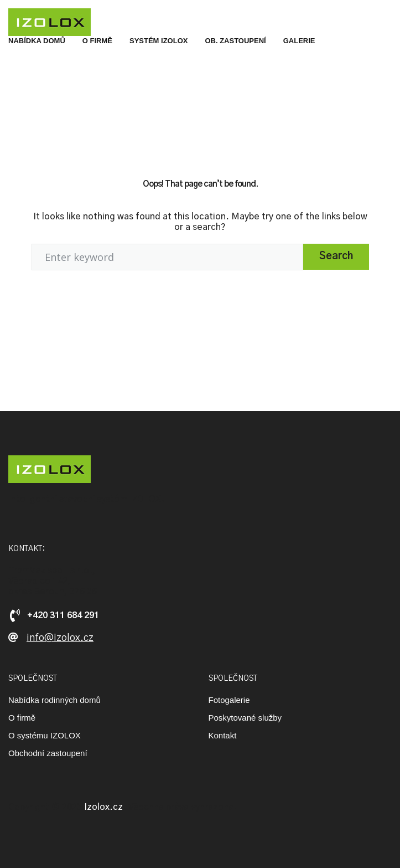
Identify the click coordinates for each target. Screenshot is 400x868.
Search (336, 256)
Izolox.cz (103, 807)
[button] (51, 638)
